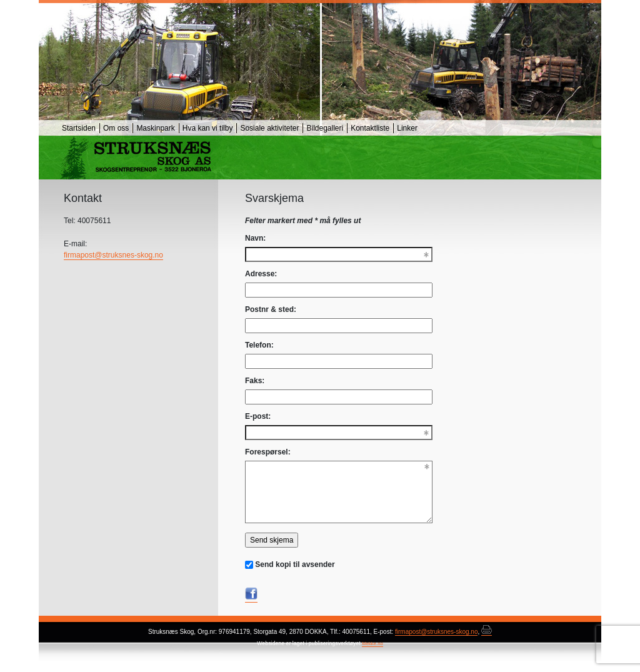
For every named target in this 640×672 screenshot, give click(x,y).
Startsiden (79, 128)
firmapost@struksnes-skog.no (113, 255)
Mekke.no (372, 644)
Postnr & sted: (271, 309)
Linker (407, 128)
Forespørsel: (268, 452)
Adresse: (261, 274)
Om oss (116, 128)
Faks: (255, 381)
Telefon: (259, 345)
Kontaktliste (370, 128)
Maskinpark (155, 128)
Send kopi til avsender (295, 564)
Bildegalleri (325, 128)
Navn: (255, 238)
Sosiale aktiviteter (269, 128)
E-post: (258, 416)
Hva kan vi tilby (208, 128)
